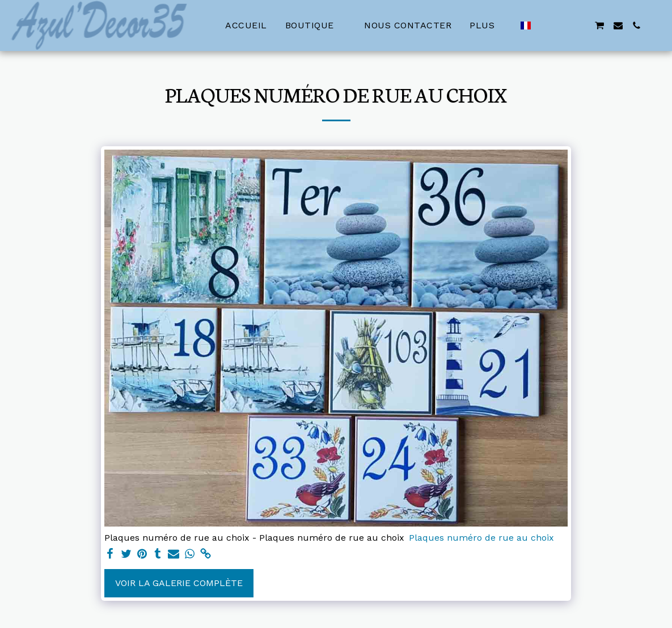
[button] (544, 26)
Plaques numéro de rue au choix (481, 538)
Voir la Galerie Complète (179, 583)
